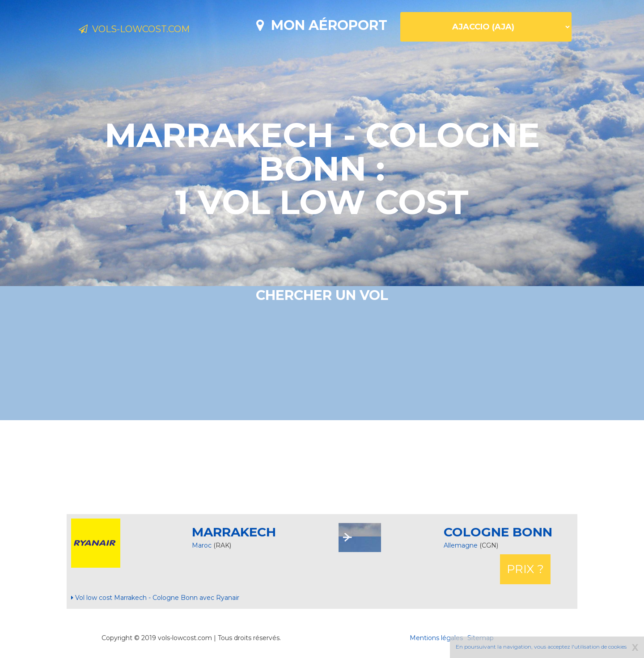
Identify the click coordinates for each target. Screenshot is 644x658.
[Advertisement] (322, 467)
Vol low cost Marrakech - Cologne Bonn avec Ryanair (155, 598)
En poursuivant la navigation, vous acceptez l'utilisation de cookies (541, 647)
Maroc (202, 545)
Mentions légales (436, 638)
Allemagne (462, 545)
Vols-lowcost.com (150, 30)
